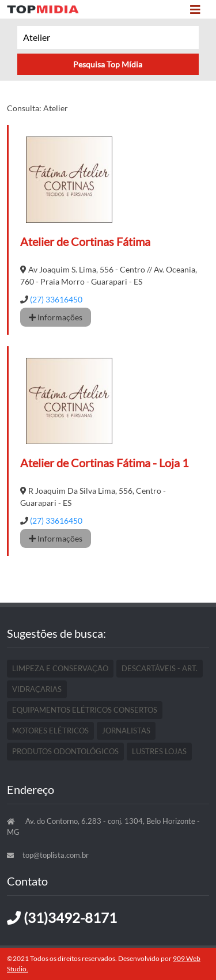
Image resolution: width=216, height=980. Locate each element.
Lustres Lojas (159, 751)
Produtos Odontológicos (65, 751)
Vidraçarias (37, 689)
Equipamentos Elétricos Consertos (85, 710)
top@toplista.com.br (56, 855)
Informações (56, 317)
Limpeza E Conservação (60, 668)
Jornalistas (126, 731)
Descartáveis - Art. (160, 668)
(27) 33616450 (56, 299)
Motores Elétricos (50, 731)
